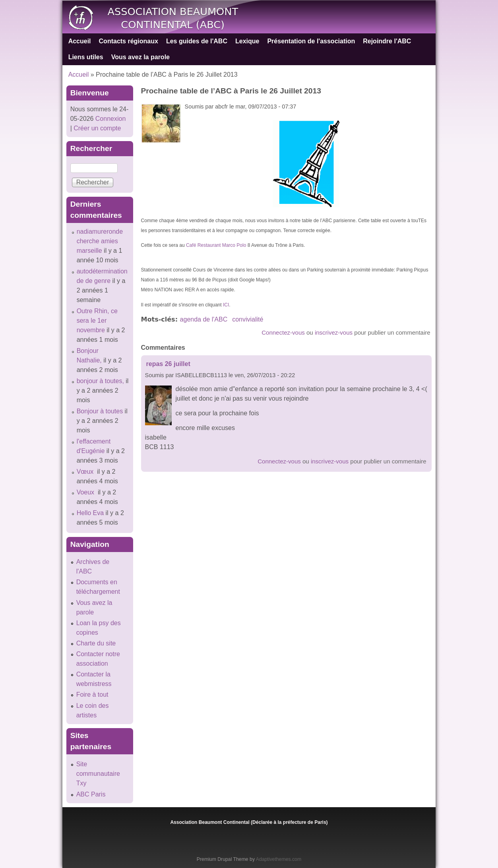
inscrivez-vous (334, 332)
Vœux (86, 472)
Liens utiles (86, 57)
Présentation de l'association (311, 41)
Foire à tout (92, 695)
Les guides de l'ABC (197, 41)
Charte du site (96, 643)
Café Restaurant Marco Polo (216, 245)
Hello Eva (90, 513)
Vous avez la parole (140, 57)
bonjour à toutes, (100, 381)
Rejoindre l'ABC (387, 41)
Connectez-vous (283, 332)
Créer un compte (97, 128)
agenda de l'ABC (204, 319)
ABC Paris (91, 794)
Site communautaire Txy (98, 774)
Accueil (80, 41)
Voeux (86, 492)
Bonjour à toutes (100, 411)
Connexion (109, 119)
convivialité (248, 319)
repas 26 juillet (168, 364)
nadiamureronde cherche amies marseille (100, 241)
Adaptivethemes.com (279, 859)
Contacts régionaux (129, 41)
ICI (226, 305)
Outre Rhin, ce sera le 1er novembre (97, 321)
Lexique (247, 41)
